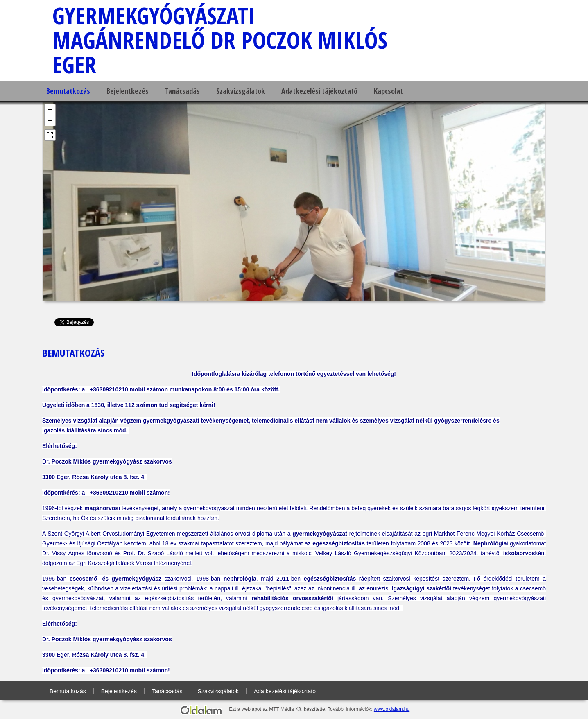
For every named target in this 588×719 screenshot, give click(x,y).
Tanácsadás (182, 91)
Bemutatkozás (68, 91)
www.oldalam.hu (392, 709)
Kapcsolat (388, 91)
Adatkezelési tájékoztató (319, 91)
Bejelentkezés (128, 91)
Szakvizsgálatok (241, 91)
